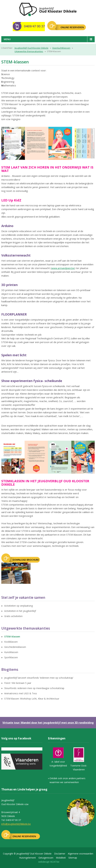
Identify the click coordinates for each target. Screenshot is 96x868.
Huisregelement (27, 858)
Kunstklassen (11, 652)
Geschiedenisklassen (15, 647)
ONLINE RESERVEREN (72, 27)
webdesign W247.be (49, 862)
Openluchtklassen (61, 48)
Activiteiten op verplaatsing (18, 606)
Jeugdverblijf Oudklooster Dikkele (48, 9)
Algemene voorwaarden (81, 854)
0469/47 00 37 (34, 26)
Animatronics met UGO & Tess (21, 693)
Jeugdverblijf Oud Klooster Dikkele (31, 48)
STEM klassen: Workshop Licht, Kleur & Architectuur (32, 699)
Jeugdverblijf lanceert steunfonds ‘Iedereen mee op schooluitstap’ (39, 678)
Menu (7, 39)
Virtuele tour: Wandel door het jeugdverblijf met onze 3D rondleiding (48, 723)
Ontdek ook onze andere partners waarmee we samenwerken (67, 780)
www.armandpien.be (63, 268)
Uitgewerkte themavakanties (29, 51)
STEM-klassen (12, 636)
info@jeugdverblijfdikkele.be (16, 824)
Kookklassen (11, 642)
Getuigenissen (46, 858)
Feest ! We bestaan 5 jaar (18, 683)
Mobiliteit (61, 858)
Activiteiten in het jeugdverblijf (20, 611)
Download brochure (26, 560)
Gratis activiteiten (13, 616)
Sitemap (73, 858)
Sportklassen (11, 657)
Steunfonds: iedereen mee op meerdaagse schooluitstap (34, 688)
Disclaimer (60, 854)
